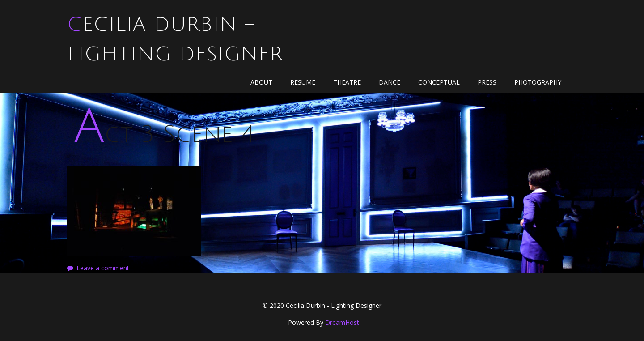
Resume (303, 82)
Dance (390, 82)
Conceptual (439, 82)
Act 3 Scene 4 (164, 134)
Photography (538, 82)
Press (487, 82)
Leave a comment (103, 268)
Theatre (347, 82)
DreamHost (342, 322)
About (261, 82)
